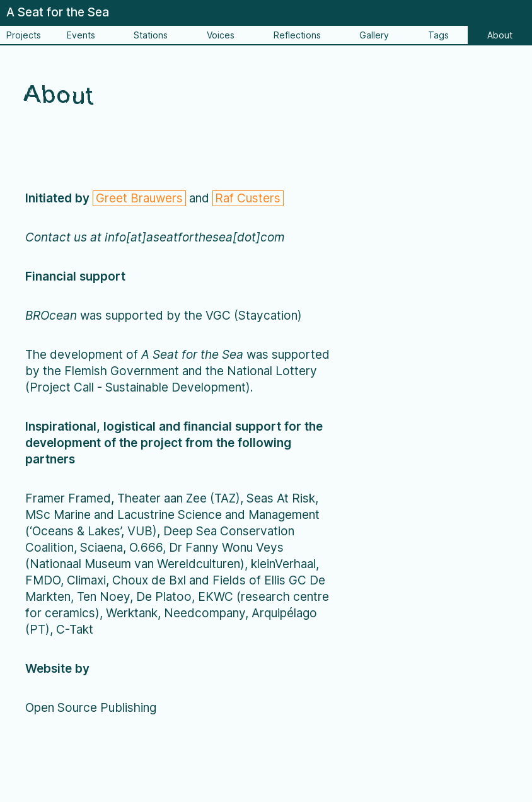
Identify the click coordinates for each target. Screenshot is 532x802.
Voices (221, 35)
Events (81, 35)
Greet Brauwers (139, 198)
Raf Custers (248, 198)
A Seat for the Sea (58, 12)
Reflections (297, 35)
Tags (438, 35)
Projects (24, 35)
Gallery (374, 35)
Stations (151, 35)
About (500, 35)
